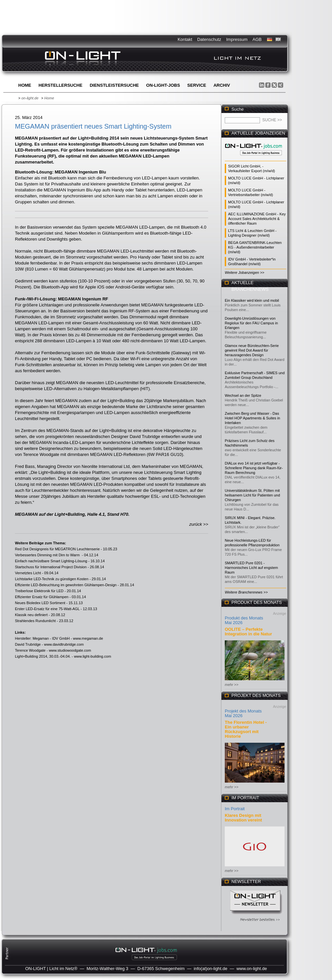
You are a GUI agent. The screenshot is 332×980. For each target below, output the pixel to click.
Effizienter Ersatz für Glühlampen (42, 597)
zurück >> (199, 524)
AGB (257, 39)
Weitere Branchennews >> (246, 592)
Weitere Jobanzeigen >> (245, 272)
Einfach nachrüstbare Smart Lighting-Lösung (51, 561)
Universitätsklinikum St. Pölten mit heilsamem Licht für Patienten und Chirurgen (252, 495)
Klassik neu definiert (31, 615)
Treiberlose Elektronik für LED (39, 591)
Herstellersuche (60, 85)
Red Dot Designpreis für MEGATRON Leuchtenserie (57, 549)
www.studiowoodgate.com (70, 650)
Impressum (237, 39)
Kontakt (185, 39)
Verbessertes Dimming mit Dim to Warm (48, 555)
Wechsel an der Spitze (243, 395)
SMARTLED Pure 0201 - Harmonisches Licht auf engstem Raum (251, 568)
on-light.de (30, 98)
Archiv (222, 85)
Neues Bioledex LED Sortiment (40, 603)
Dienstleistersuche (114, 85)
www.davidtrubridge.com (64, 644)
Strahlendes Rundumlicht (35, 621)
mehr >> (232, 685)
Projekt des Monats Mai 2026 (243, 713)
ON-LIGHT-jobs (163, 85)
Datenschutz (209, 39)
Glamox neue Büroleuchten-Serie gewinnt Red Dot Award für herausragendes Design (252, 350)
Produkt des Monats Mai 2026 (244, 620)
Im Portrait (235, 809)
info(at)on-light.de (211, 969)
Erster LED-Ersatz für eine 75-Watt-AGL (47, 609)
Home (25, 85)
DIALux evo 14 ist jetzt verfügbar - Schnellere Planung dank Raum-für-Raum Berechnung (254, 468)
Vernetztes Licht (28, 573)
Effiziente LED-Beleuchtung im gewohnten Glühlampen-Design (66, 585)
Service (197, 85)
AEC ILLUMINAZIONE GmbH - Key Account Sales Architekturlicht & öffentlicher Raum (257, 219)
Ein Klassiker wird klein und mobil (252, 300)
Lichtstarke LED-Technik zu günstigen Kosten (52, 579)
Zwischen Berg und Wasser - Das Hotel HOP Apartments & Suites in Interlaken (252, 418)
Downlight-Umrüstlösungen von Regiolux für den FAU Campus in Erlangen (251, 323)
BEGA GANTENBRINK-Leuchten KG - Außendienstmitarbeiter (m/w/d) (255, 247)
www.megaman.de (88, 638)
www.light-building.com (93, 656)
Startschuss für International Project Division (51, 567)
